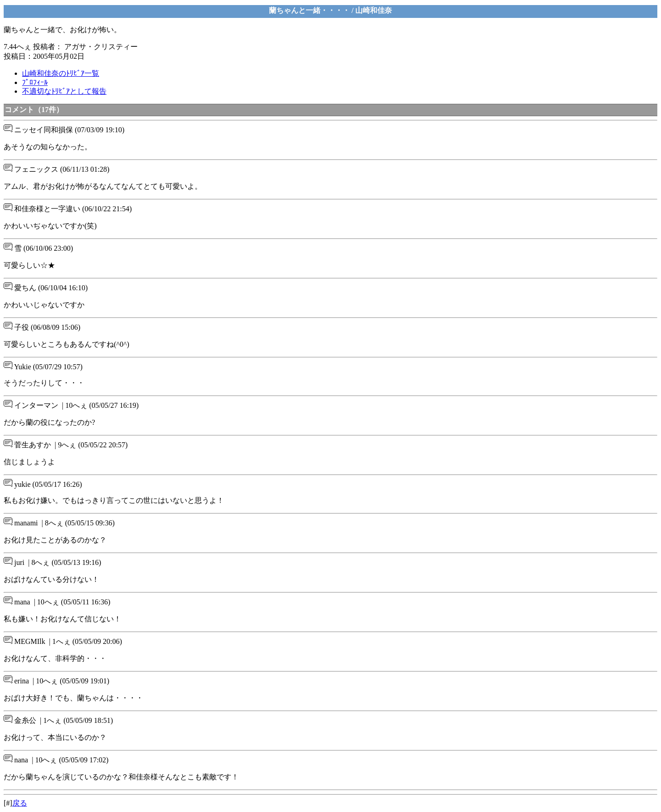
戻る (20, 803)
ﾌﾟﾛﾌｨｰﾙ (35, 82)
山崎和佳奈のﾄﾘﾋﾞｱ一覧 (61, 73)
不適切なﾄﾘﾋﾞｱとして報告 (64, 91)
